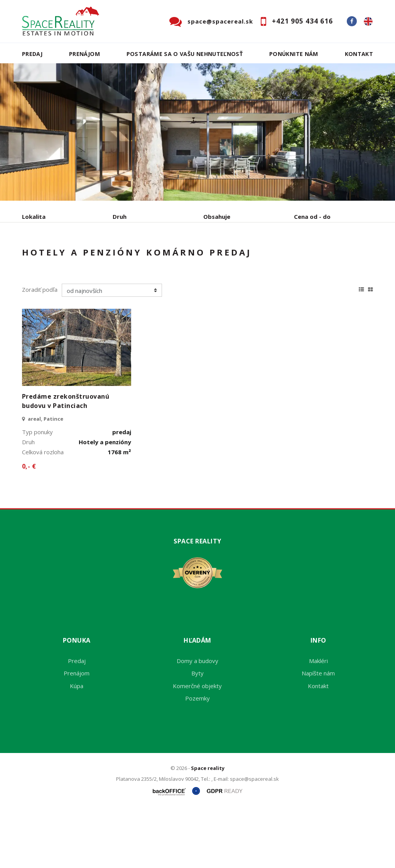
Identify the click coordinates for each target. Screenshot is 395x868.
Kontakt (359, 54)
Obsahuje (217, 217)
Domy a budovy (197, 719)
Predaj (32, 54)
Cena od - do (312, 217)
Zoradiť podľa (40, 348)
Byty (197, 732)
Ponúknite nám (294, 54)
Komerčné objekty (197, 744)
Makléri (318, 719)
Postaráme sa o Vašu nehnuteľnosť (185, 54)
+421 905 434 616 (302, 21)
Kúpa (138, 257)
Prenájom (84, 54)
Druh (120, 217)
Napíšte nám (318, 732)
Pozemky (197, 757)
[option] (197, 132)
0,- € (29, 525)
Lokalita (34, 217)
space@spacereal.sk (220, 21)
